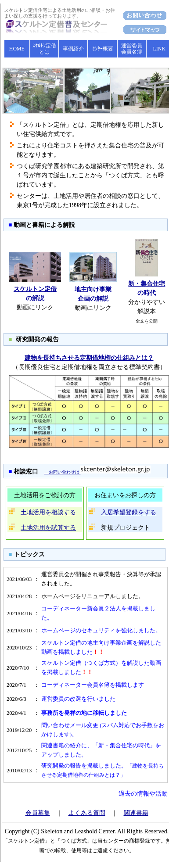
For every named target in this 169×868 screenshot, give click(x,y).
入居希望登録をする (129, 512)
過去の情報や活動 (143, 794)
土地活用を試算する (48, 528)
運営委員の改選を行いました (78, 699)
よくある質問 (87, 813)
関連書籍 (136, 813)
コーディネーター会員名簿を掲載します (93, 685)
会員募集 (38, 813)
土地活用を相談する (48, 512)
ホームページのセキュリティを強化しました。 (101, 631)
